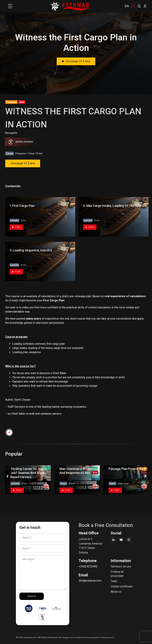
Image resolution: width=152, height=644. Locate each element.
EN (127, 6)
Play (16, 227)
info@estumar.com (90, 581)
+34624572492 (88, 566)
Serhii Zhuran (20, 142)
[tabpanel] (27, 480)
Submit (31, 596)
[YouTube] (121, 540)
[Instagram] (129, 540)
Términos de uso (121, 566)
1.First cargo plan (22, 206)
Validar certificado (122, 586)
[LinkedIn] (113, 540)
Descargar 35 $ (76, 61)
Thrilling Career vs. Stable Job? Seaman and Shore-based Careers (29, 473)
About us (116, 592)
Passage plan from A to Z (127, 469)
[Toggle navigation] (10, 6)
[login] (145, 6)
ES (133, 6)
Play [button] (17, 490)
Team (114, 581)
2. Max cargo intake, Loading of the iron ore (115, 206)
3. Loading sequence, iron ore (31, 250)
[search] (139, 6)
